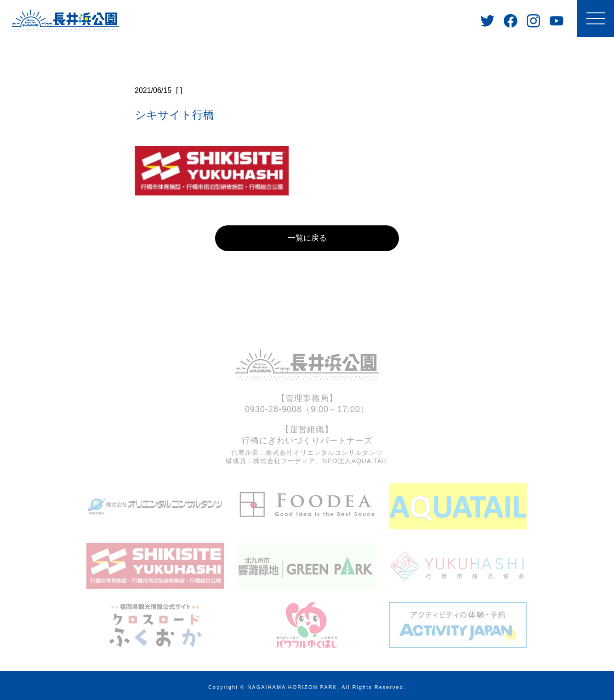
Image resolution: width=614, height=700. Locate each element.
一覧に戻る (307, 234)
